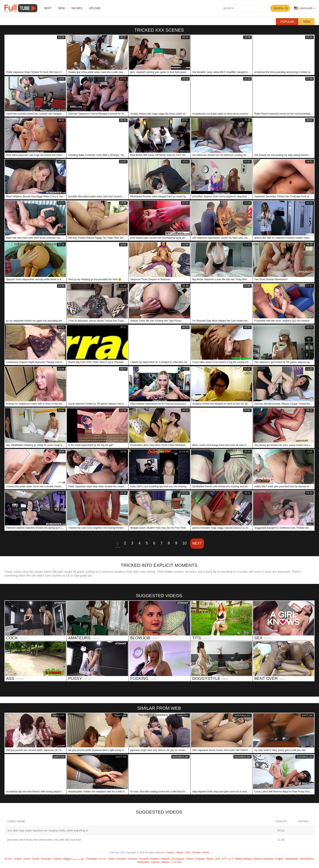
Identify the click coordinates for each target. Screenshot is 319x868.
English (279, 859)
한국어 (8, 859)
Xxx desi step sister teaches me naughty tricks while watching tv (48, 831)
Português (92, 859)
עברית (103, 859)
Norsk (210, 859)
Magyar (67, 859)
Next (197, 543)
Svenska (133, 859)
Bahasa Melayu (243, 859)
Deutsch (166, 859)
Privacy (197, 853)
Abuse (180, 853)
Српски (155, 862)
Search (279, 8)
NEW (62, 8)
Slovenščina (306, 859)
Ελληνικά (46, 859)
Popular (287, 22)
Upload (96, 8)
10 (185, 543)
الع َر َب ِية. (79, 859)
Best (48, 8)
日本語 (18, 859)
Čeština (57, 859)
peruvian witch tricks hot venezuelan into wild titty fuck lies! (44, 840)
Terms (206, 853)
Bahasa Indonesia (264, 859)
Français (200, 859)
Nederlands (292, 859)
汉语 (217, 859)
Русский (144, 859)
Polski (111, 859)
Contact (170, 853)
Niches (78, 8)
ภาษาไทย (176, 862)
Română (121, 859)
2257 (188, 853)
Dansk (36, 859)
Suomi (27, 859)
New (307, 22)
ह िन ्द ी (228, 859)
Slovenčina (143, 862)
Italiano (165, 862)
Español (155, 859)
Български (178, 859)
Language (303, 8)
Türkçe (190, 859)
